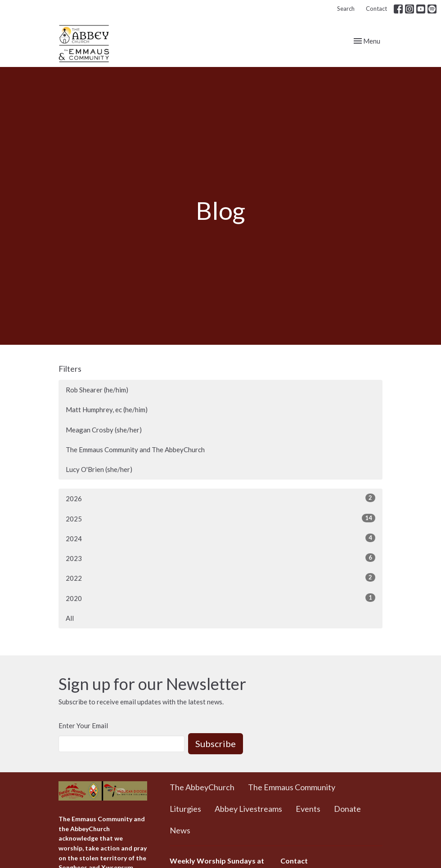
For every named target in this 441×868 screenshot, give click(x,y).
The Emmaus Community (292, 787)
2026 (220, 498)
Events (308, 809)
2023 (220, 558)
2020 (220, 598)
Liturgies (185, 809)
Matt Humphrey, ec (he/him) (107, 410)
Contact (376, 9)
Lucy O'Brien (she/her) (99, 469)
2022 (220, 578)
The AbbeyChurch (202, 787)
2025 (220, 518)
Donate (347, 809)
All (70, 618)
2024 (220, 538)
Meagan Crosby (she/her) (104, 430)
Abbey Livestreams (248, 809)
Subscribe (216, 743)
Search (346, 9)
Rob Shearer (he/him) (97, 390)
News (180, 830)
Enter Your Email (83, 726)
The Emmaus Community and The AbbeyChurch (135, 450)
